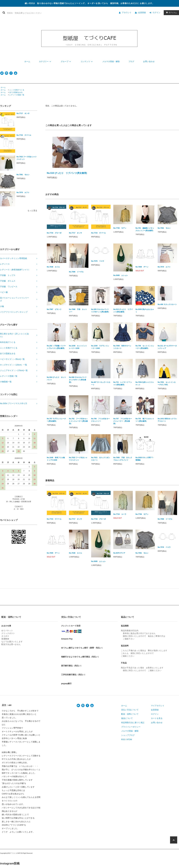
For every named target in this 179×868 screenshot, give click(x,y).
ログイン (156, 13)
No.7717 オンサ (23, 113)
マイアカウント (158, 706)
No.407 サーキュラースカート (101, 383)
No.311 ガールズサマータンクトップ (167, 347)
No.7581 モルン (23, 175)
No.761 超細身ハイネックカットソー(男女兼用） (145, 229)
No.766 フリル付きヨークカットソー (100, 420)
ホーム (27, 61)
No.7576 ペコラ (98, 261)
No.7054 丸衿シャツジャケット (145, 383)
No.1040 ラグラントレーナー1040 (100, 347)
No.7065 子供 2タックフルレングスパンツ (123, 459)
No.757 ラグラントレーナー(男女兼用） (56, 420)
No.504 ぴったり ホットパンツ (56, 379)
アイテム (171, 13)
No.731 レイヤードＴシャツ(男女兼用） (123, 383)
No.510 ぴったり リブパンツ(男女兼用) (67, 173)
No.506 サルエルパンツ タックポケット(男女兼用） (79, 380)
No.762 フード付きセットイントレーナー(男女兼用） (78, 421)
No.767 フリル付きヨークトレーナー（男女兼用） (123, 421)
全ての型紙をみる (16, 92)
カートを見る (157, 718)
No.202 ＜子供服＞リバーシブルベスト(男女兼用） (56, 347)
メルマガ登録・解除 (111, 61)
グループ (66, 61)
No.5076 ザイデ (119, 553)
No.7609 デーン (142, 267)
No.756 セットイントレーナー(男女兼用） (145, 347)
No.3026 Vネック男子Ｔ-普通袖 (145, 459)
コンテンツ (87, 61)
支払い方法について (130, 710)
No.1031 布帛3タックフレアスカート (167, 420)
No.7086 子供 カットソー (78, 311)
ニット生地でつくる (17, 90)
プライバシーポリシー (131, 727)
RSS (123, 739)
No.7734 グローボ (54, 233)
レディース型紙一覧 (17, 95)
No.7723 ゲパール (24, 135)
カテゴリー (45, 61)
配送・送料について (130, 714)
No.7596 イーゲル (76, 272)
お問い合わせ (149, 61)
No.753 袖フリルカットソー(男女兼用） (145, 420)
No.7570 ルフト (23, 192)
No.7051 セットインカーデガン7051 (167, 383)
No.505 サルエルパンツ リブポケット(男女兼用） (101, 311)
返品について (127, 718)
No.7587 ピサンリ (54, 309)
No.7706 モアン (120, 228)
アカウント (127, 13)
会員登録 (142, 13)
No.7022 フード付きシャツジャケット (27, 158)
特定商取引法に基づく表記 (133, 723)
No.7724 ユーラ (120, 514)
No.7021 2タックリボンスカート (101, 459)
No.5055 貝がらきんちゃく (145, 311)
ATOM (129, 739)
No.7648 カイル (53, 267)
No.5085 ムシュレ (121, 275)
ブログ (131, 61)
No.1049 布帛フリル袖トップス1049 (56, 459)
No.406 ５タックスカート (167, 304)
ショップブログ (128, 735)
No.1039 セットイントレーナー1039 (78, 347)
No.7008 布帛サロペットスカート (122, 347)
